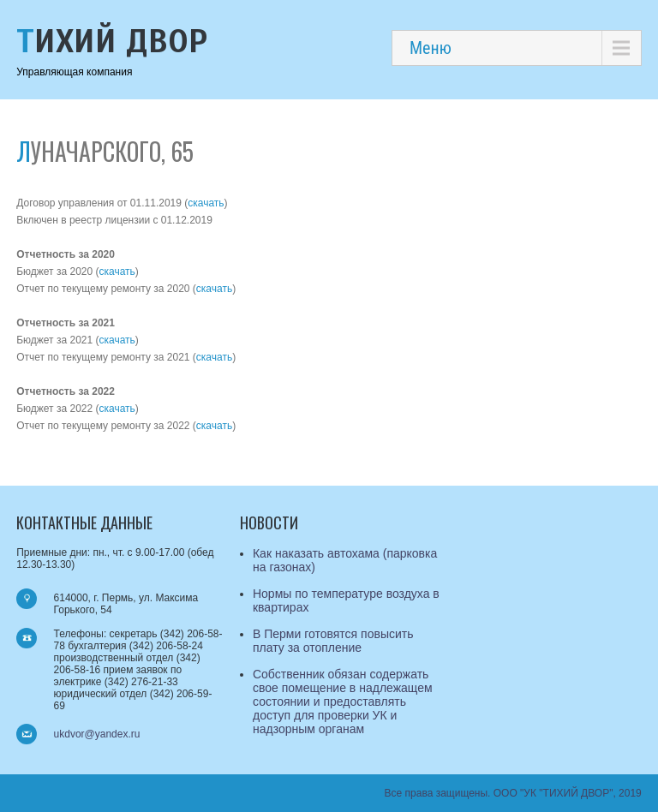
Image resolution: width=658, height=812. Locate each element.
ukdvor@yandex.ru (97, 734)
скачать (206, 203)
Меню (431, 48)
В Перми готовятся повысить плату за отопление (333, 641)
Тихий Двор (112, 42)
